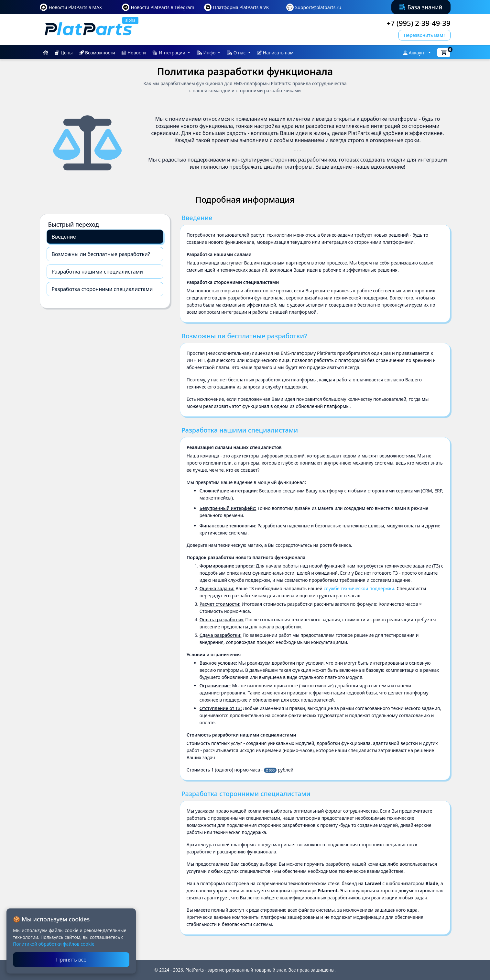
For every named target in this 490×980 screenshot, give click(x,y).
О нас (237, 53)
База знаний (421, 7)
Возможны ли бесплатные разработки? (101, 254)
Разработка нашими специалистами (97, 272)
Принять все (71, 960)
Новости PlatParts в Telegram (163, 7)
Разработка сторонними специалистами (102, 289)
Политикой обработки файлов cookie (54, 944)
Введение (64, 237)
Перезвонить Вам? (424, 35)
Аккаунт (415, 53)
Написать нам (275, 53)
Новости (134, 53)
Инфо (207, 53)
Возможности (97, 53)
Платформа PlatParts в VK (241, 7)
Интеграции (169, 53)
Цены (64, 53)
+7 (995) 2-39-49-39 (418, 23)
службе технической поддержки (359, 588)
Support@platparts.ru (318, 7)
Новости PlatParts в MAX (76, 7)
